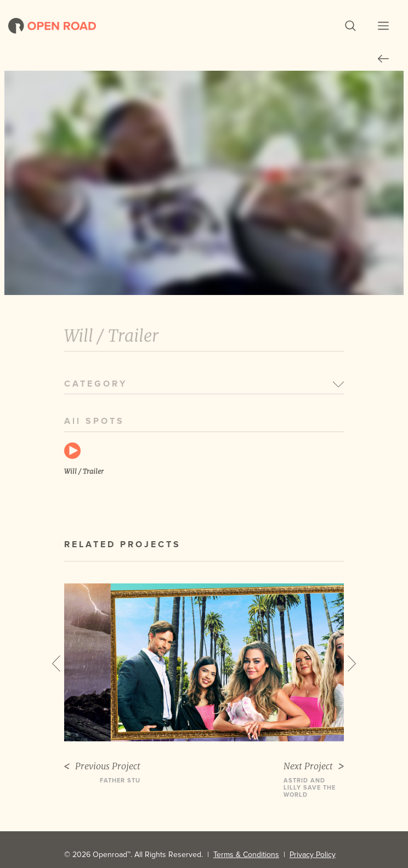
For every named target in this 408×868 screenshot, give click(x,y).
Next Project (314, 766)
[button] (350, 26)
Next (352, 663)
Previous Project (102, 766)
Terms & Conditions (246, 855)
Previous (56, 663)
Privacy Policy (313, 855)
